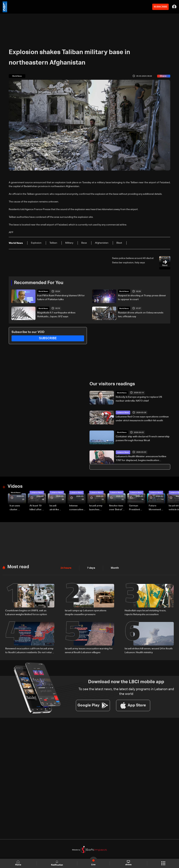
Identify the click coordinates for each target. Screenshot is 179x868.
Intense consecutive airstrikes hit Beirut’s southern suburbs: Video (76, 508)
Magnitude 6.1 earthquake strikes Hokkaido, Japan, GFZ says (56, 314)
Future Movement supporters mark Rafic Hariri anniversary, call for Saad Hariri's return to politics (157, 508)
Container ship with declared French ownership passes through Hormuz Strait (143, 438)
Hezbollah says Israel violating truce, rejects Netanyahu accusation (145, 612)
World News (43, 291)
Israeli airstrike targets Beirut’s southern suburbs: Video (55, 508)
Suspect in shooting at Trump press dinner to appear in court (142, 298)
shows (128, 863)
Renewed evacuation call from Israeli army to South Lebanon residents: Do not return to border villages (29, 650)
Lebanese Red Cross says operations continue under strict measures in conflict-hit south (142, 419)
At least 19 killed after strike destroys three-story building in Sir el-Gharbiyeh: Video (37, 508)
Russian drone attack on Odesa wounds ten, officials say (141, 314)
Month (113, 568)
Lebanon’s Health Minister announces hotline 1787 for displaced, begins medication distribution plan (141, 459)
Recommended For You (39, 283)
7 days (90, 568)
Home (19, 863)
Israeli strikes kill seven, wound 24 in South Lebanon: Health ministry (149, 650)
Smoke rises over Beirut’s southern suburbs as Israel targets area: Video (117, 508)
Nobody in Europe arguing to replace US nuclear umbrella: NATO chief (139, 399)
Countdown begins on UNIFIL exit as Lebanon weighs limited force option (26, 612)
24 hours (66, 568)
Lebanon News (123, 413)
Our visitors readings (112, 384)
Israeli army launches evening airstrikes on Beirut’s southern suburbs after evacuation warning (97, 508)
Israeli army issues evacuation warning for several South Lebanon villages (89, 650)
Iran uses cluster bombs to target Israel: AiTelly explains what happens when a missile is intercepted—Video (18, 508)
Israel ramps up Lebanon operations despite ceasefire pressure (86, 612)
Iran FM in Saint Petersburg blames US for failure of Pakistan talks (61, 298)
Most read (18, 567)
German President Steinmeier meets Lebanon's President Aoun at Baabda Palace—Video (135, 508)
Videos (15, 487)
